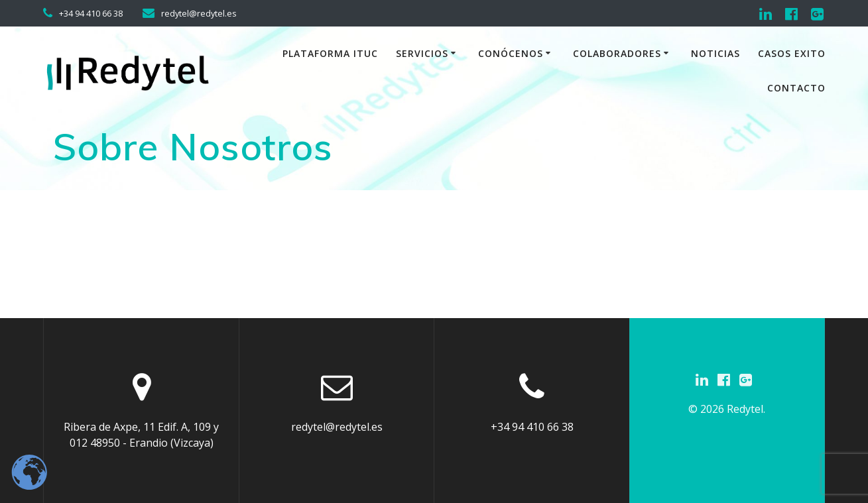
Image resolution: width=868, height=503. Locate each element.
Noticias (715, 53)
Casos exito (792, 53)
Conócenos (511, 53)
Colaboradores (617, 53)
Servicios (422, 53)
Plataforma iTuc (330, 53)
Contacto (796, 88)
